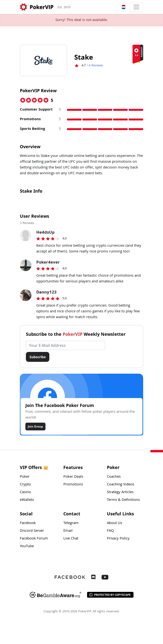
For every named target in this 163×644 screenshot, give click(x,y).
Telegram (71, 523)
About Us (115, 523)
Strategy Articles (120, 492)
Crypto (25, 485)
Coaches (114, 477)
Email (68, 531)
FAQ (110, 531)
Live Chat (71, 539)
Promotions (73, 485)
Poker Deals (73, 477)
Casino (25, 492)
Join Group (35, 426)
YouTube (27, 546)
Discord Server (32, 531)
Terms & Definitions (123, 500)
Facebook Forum (34, 539)
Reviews (96, 66)
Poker (25, 477)
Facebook (28, 523)
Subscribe (38, 357)
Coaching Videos (121, 485)
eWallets (27, 500)
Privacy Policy (118, 539)
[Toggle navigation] (136, 7)
